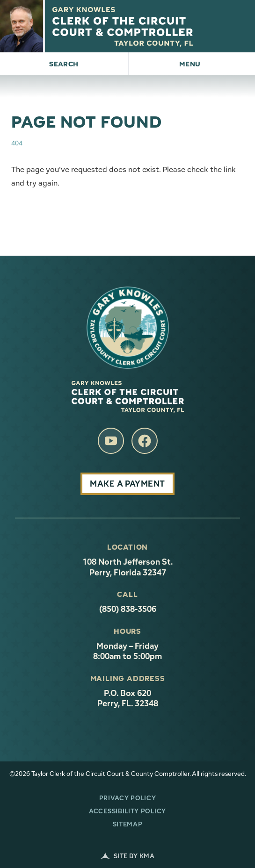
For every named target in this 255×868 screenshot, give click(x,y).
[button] (64, 64)
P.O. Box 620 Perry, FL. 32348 (128, 699)
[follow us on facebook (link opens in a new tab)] (145, 441)
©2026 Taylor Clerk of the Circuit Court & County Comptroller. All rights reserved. (128, 774)
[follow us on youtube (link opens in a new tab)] (111, 441)
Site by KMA (127, 856)
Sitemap (128, 824)
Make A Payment (127, 484)
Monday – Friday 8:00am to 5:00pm (127, 651)
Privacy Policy (128, 798)
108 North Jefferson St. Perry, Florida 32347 (161, 567)
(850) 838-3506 (128, 609)
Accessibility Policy (127, 811)
